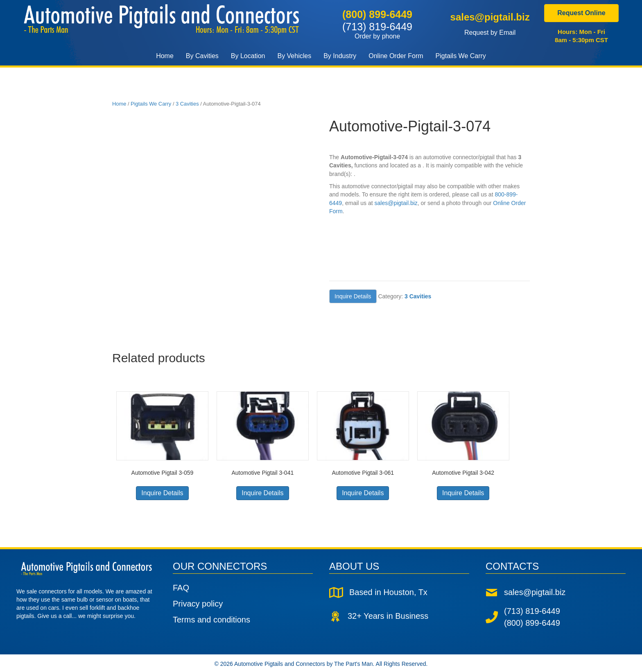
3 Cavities (187, 104)
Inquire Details (353, 296)
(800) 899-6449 (377, 14)
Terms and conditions (211, 620)
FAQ (181, 588)
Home (119, 104)
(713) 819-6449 (377, 30)
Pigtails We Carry (151, 104)
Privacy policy (198, 604)
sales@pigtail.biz (490, 17)
